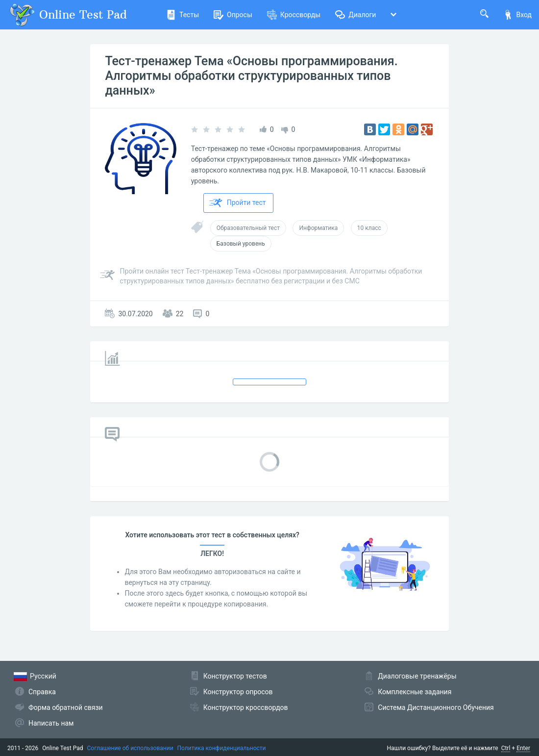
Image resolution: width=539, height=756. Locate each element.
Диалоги (355, 15)
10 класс (369, 228)
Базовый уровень (241, 244)
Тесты (183, 15)
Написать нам (51, 723)
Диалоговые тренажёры (417, 676)
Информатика (318, 228)
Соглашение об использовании (130, 748)
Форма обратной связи (66, 707)
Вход (517, 15)
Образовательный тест (248, 228)
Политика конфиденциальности (222, 748)
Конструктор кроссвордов (246, 707)
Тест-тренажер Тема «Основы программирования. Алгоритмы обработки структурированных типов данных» (251, 76)
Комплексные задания (415, 692)
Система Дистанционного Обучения (436, 707)
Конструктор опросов (238, 692)
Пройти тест (238, 203)
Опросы (233, 15)
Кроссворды (294, 15)
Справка (42, 692)
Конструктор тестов (235, 676)
